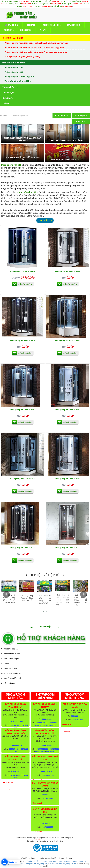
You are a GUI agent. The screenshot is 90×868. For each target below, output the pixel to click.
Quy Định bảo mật (8, 683)
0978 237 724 (77, 4)
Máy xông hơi (74, 25)
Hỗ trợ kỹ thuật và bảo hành (12, 673)
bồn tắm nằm (58, 861)
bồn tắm (29, 861)
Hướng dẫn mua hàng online (12, 678)
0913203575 (54, 749)
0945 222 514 (17, 745)
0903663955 (40, 751)
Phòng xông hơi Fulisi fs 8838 (68, 271)
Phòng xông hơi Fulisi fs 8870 (68, 410)
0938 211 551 (78, 720)
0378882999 (46, 6)
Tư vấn (43, 30)
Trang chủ (11, 25)
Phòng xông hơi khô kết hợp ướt (19, 77)
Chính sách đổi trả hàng (10, 649)
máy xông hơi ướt (69, 864)
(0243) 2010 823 (17, 772)
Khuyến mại (26, 30)
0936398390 (54, 723)
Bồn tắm (31, 25)
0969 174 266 (57, 1)
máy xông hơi (42, 864)
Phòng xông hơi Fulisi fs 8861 (68, 340)
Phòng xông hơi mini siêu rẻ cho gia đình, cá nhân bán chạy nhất (34, 47)
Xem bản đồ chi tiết (8, 786)
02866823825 (43, 749)
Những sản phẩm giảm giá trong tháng (22, 56)
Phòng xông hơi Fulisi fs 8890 (68, 548)
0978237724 (27, 6)
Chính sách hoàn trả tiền (11, 654)
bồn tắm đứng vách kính (42, 861)
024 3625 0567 (17, 722)
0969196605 (67, 6)
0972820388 (40, 725)
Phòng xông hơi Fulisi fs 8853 (23, 340)
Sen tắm (8, 30)
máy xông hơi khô (55, 864)
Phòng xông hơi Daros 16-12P (23, 271)
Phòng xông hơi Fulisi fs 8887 (23, 548)
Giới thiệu (5, 664)
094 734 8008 (14, 775)
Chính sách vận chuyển (10, 659)
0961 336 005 (76, 716)
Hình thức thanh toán (9, 668)
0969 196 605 (47, 772)
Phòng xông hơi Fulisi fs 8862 (23, 410)
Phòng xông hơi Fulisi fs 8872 (68, 479)
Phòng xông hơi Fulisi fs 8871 (23, 479)
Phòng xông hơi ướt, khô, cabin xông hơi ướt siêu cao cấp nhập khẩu (36, 52)
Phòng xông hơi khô (14, 67)
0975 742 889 (24, 1)
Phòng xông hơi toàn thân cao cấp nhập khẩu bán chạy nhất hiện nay (36, 43)
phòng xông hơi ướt (28, 864)
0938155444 (26, 4)
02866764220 (43, 723)
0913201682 (51, 725)
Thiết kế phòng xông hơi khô (18, 81)
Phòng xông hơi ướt (14, 72)
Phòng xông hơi (51, 25)
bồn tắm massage (71, 861)
